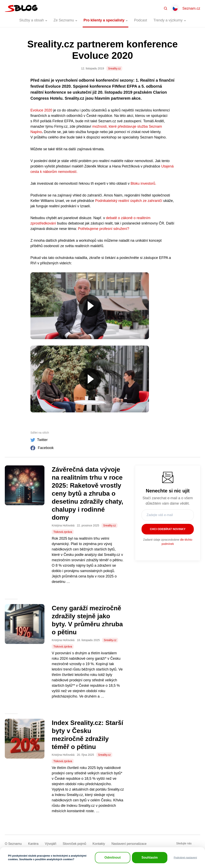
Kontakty (99, 844)
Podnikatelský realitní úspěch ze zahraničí (129, 201)
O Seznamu (13, 844)
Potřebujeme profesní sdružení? (104, 229)
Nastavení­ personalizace (129, 844)
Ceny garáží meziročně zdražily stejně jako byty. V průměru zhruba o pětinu (87, 620)
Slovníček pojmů (74, 844)
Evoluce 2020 (41, 110)
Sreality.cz (114, 68)
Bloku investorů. (143, 183)
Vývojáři (51, 844)
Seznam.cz (191, 8)
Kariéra (33, 844)
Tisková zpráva (63, 532)
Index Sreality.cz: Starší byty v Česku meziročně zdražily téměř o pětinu (87, 735)
